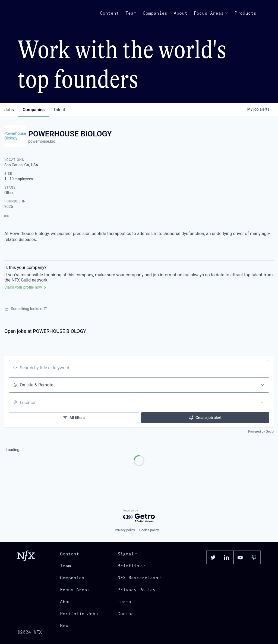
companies (34, 110)
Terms (124, 602)
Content (109, 13)
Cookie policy (149, 530)
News (65, 626)
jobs (9, 110)
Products (248, 13)
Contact (127, 614)
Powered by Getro (261, 432)
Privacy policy (125, 530)
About (181, 13)
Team (131, 13)
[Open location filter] (262, 402)
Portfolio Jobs (79, 614)
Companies (155, 13)
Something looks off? (26, 309)
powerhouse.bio (42, 141)
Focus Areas (211, 13)
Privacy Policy (137, 590)
